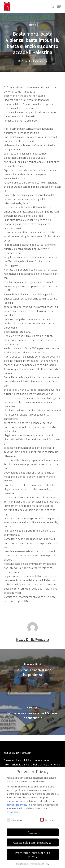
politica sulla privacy (17, 802)
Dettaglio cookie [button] (22, 861)
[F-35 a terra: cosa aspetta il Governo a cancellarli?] (32, 714)
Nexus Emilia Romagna (34, 61)
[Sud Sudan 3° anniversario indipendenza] (32, 671)
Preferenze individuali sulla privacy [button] (32, 852)
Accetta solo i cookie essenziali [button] (32, 840)
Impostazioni (13, 809)
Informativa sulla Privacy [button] (39, 861)
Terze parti (48, 817)
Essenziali (14, 817)
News (32, 25)
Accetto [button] (33, 829)
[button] (59, 6)
